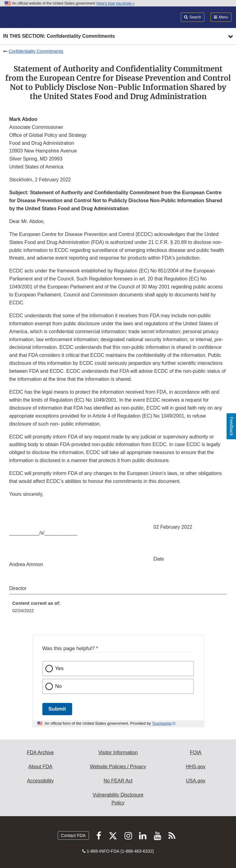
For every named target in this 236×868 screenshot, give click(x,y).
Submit (57, 709)
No (59, 686)
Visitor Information (118, 752)
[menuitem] (118, 609)
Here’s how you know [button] (116, 3)
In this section (59, 36)
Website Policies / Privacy (118, 767)
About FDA (40, 767)
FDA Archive (40, 752)
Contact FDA (73, 835)
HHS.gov (195, 767)
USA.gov (196, 781)
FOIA (196, 752)
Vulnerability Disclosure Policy (118, 799)
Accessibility (40, 781)
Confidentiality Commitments (36, 51)
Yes (60, 668)
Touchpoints (162, 723)
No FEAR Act (118, 781)
